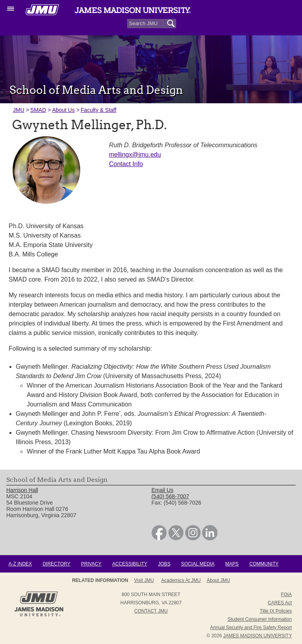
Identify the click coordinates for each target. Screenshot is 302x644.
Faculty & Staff (99, 110)
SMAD (38, 110)
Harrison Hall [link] (22, 490)
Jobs (164, 564)
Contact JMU (151, 611)
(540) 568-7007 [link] (170, 496)
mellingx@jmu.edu (135, 155)
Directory (56, 564)
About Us (63, 110)
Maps (232, 564)
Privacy (91, 564)
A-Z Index (20, 564)
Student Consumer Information (260, 619)
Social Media (198, 564)
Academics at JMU (181, 580)
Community (264, 564)
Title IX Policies (276, 611)
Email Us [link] (162, 490)
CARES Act (280, 603)
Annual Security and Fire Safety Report (251, 628)
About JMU (218, 580)
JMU (19, 110)
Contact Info (126, 164)
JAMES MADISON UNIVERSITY (257, 636)
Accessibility (130, 564)
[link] (159, 538)
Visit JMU (144, 580)
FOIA (286, 595)
